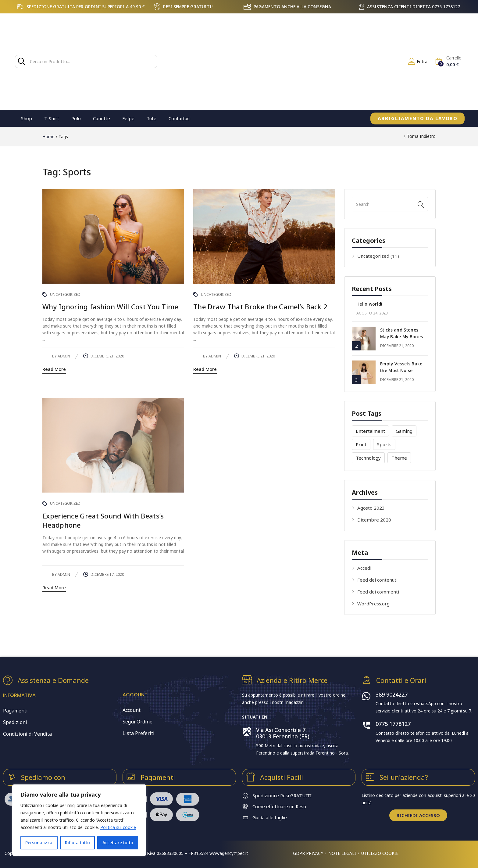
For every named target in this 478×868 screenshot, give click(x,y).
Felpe (128, 118)
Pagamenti (15, 711)
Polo (76, 118)
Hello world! (369, 304)
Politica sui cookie (118, 827)
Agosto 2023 (371, 508)
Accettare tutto (118, 843)
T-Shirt (52, 118)
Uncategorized (373, 256)
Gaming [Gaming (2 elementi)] (404, 431)
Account (132, 710)
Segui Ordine (137, 722)
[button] (448, 61)
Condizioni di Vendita (27, 734)
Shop (27, 118)
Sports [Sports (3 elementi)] (384, 444)
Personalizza (39, 843)
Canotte (102, 118)
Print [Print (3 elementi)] (361, 444)
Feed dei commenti (378, 592)
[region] (79, 820)
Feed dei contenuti (377, 580)
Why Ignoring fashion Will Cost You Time (110, 307)
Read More (54, 369)
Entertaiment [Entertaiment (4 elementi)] (370, 431)
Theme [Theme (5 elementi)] (399, 458)
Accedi (364, 568)
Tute (152, 118)
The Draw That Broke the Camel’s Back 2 (260, 307)
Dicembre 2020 (374, 520)
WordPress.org (373, 604)
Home (48, 136)
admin (64, 356)
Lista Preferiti (139, 733)
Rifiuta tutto (77, 843)
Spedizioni (15, 722)
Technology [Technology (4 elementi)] (368, 458)
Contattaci (180, 118)
